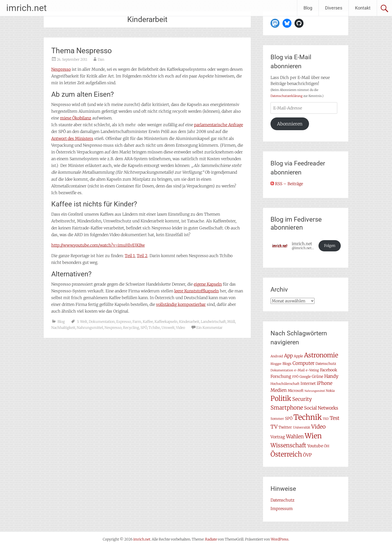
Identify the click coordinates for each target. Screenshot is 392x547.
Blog (308, 8)
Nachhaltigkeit (63, 328)
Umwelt (168, 328)
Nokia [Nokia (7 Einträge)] (330, 391)
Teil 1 (130, 256)
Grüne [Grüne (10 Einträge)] (317, 376)
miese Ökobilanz (76, 118)
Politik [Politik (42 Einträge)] (281, 398)
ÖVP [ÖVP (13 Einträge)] (307, 455)
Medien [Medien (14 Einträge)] (279, 390)
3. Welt (82, 322)
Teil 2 (142, 256)
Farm (137, 322)
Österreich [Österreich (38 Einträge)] (286, 454)
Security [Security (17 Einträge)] (302, 399)
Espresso (124, 322)
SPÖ (144, 328)
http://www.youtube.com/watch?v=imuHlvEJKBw (98, 245)
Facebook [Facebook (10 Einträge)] (329, 370)
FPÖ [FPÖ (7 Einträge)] (295, 377)
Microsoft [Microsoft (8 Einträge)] (296, 391)
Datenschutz (282, 500)
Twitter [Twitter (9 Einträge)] (285, 427)
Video (180, 328)
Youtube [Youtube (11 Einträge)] (315, 446)
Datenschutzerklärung (286, 96)
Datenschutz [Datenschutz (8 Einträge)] (326, 364)
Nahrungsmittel (90, 328)
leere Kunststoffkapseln (196, 291)
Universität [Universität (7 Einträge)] (302, 427)
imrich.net (26, 8)
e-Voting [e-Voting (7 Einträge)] (312, 370)
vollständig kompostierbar (181, 304)
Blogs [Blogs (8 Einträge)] (287, 364)
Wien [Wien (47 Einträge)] (313, 436)
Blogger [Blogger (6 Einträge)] (276, 364)
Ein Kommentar (209, 328)
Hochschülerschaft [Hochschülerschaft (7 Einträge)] (285, 384)
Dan (101, 59)
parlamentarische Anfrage (218, 125)
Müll (231, 322)
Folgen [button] (330, 246)
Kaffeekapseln (166, 322)
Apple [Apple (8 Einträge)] (298, 356)
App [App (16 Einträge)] (288, 356)
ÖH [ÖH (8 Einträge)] (327, 446)
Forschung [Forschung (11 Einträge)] (281, 376)
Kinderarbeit (189, 322)
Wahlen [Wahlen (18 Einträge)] (295, 436)
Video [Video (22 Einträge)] (318, 427)
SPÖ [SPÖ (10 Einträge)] (289, 418)
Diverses (334, 8)
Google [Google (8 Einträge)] (305, 377)
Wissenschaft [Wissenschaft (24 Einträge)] (288, 445)
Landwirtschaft (213, 322)
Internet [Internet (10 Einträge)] (308, 383)
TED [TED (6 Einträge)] (326, 419)
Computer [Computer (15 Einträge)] (303, 363)
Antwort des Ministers (72, 138)
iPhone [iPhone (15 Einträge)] (324, 383)
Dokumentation (102, 322)
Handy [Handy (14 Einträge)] (331, 376)
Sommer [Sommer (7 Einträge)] (277, 419)
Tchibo (154, 328)
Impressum (282, 509)
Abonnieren (290, 124)
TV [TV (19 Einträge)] (274, 427)
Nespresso (61, 69)
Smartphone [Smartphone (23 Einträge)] (287, 408)
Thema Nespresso (81, 51)
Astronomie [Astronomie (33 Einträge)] (321, 355)
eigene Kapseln (208, 284)
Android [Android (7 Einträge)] (277, 356)
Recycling (131, 328)
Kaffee (148, 322)
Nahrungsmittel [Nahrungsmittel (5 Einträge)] (315, 391)
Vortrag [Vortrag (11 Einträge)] (278, 437)
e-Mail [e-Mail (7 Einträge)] (299, 370)
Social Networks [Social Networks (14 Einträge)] (321, 408)
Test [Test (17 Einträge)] (335, 418)
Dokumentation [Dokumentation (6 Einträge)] (282, 370)
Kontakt (363, 8)
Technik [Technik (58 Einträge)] (308, 417)
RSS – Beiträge (287, 184)
